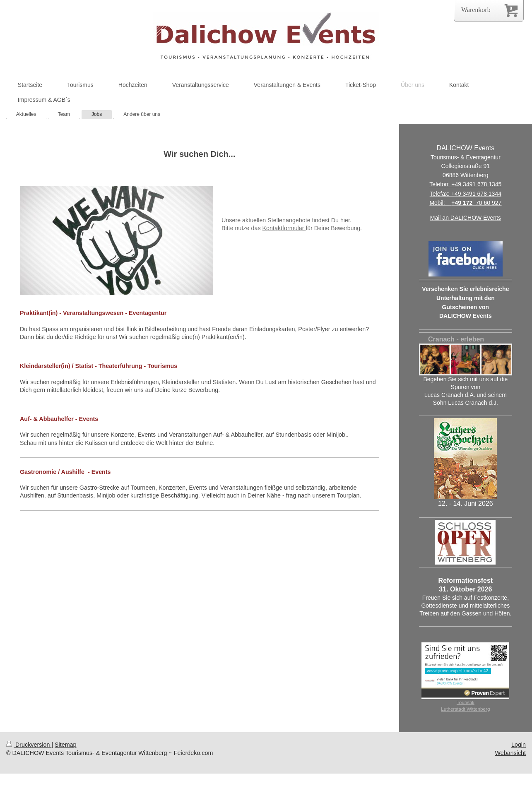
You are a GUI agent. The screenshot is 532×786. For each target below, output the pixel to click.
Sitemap (65, 745)
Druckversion (29, 745)
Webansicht (510, 753)
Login (519, 745)
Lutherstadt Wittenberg (465, 709)
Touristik (466, 702)
